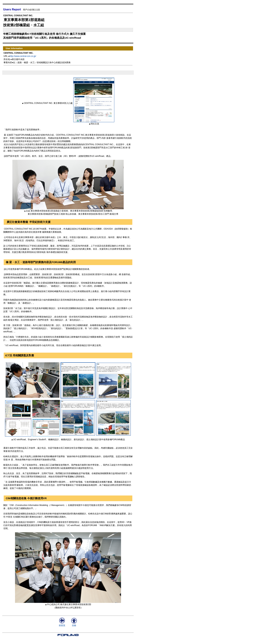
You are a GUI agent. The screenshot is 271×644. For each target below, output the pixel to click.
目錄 (74, 624)
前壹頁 (62, 624)
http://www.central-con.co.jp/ (23, 56)
